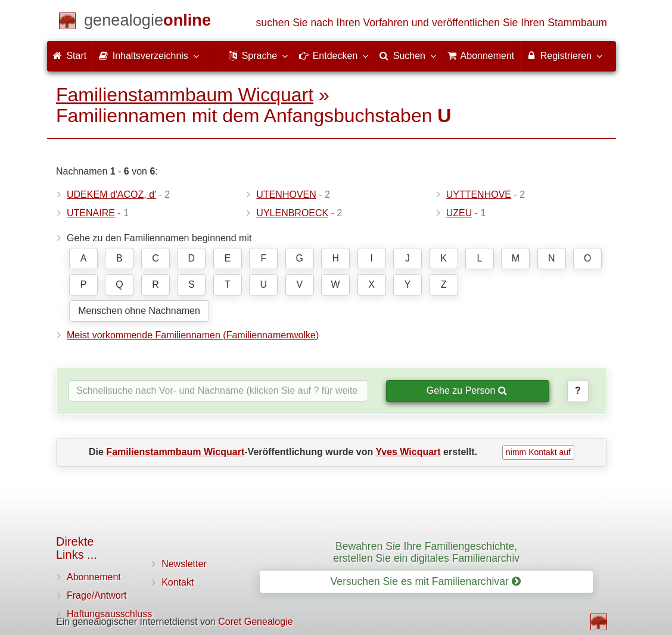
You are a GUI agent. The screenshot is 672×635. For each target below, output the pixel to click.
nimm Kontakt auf (538, 452)
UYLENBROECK (292, 213)
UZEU (459, 213)
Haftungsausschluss (109, 614)
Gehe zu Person (467, 390)
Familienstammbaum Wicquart (185, 95)
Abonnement (94, 577)
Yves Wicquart (408, 452)
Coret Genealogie (255, 622)
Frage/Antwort (97, 595)
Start (70, 56)
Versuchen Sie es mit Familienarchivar (426, 581)
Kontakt (178, 582)
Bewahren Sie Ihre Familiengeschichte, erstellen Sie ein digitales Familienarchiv (426, 552)
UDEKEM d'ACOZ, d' (111, 194)
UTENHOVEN (286, 194)
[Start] (147, 22)
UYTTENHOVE (479, 194)
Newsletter (184, 564)
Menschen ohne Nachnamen (139, 311)
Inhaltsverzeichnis (148, 55)
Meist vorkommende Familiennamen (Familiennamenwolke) (193, 335)
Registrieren (564, 55)
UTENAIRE (91, 213)
